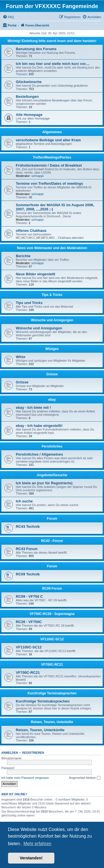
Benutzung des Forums (36, 49)
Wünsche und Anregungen (52, 320)
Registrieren (33, 753)
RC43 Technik (28, 527)
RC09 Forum (52, 589)
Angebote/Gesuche (52, 475)
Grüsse (52, 374)
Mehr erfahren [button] (37, 844)
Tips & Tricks (52, 295)
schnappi (37, 176)
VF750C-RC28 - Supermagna (52, 614)
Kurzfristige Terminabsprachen (52, 693)
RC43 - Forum (52, 541)
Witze (21, 357)
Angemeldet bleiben (84, 778)
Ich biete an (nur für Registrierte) (44, 483)
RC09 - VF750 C (29, 596)
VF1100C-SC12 (52, 639)
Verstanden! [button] (31, 858)
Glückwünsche (29, 82)
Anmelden (10, 753)
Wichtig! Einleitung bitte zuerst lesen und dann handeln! (52, 41)
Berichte (23, 256)
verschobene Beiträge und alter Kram (48, 140)
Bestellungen (27, 97)
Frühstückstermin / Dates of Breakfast (49, 165)
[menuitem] (8, 17)
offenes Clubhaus (31, 231)
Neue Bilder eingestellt (35, 274)
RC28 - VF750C (29, 622)
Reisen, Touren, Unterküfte (52, 722)
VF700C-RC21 (52, 665)
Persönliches (52, 446)
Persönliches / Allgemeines (39, 454)
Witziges (52, 349)
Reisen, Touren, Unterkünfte (40, 730)
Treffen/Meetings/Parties (52, 157)
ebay (52, 400)
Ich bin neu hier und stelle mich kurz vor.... (53, 64)
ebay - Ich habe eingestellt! (39, 426)
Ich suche (24, 501)
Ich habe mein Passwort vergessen (25, 778)
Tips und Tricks (29, 303)
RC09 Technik (28, 574)
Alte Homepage (29, 115)
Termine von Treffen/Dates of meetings (49, 183)
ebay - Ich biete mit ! (33, 408)
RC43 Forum (27, 549)
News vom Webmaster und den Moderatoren (52, 248)
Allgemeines (52, 132)
